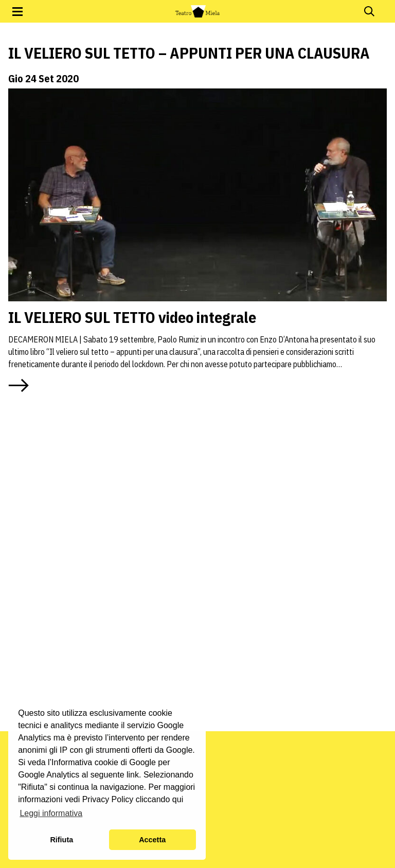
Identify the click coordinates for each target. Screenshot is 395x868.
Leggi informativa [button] (51, 813)
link (133, 775)
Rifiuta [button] (61, 840)
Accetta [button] (152, 840)
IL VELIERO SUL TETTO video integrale (132, 317)
